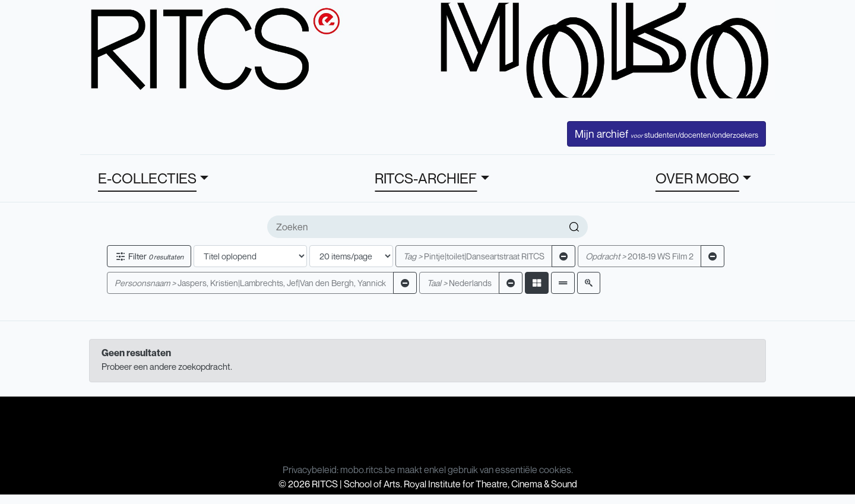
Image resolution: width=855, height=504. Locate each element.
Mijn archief (666, 134)
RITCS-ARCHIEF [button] (426, 178)
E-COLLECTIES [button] (147, 178)
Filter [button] (149, 256)
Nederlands (459, 283)
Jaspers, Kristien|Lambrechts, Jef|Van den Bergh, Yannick (250, 283)
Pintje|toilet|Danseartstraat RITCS (474, 256)
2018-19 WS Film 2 (639, 256)
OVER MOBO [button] (697, 178)
